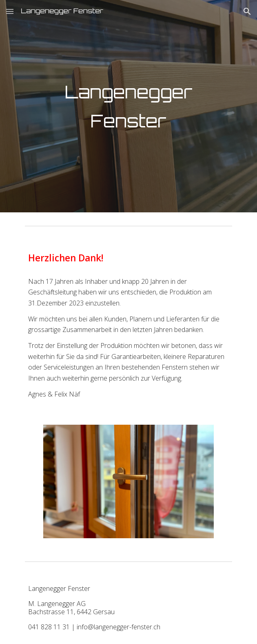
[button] (10, 11)
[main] (128, 106)
